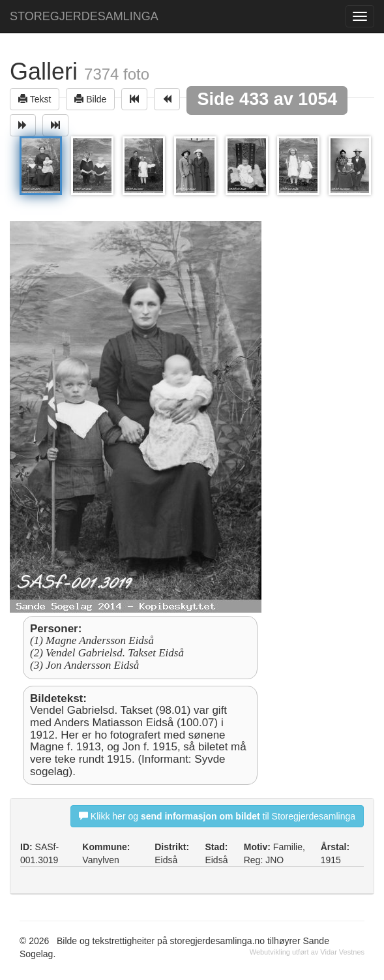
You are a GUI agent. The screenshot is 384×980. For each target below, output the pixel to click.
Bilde (90, 99)
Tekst (35, 99)
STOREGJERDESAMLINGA (84, 16)
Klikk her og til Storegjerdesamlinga (217, 816)
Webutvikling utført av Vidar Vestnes (307, 952)
